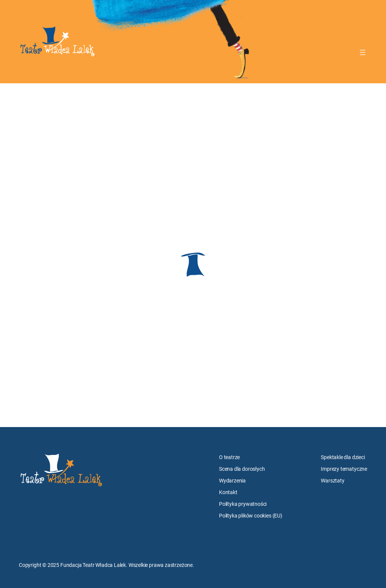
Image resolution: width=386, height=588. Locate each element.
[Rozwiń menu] (363, 52)
